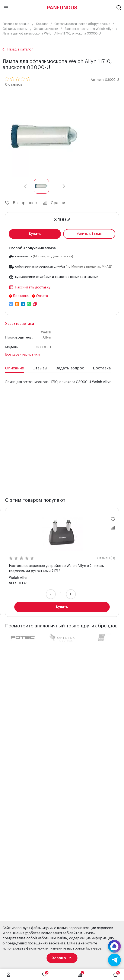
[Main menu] (6, 8)
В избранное (21, 203)
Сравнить (56, 203)
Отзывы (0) (43, 558)
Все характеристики (22, 355)
